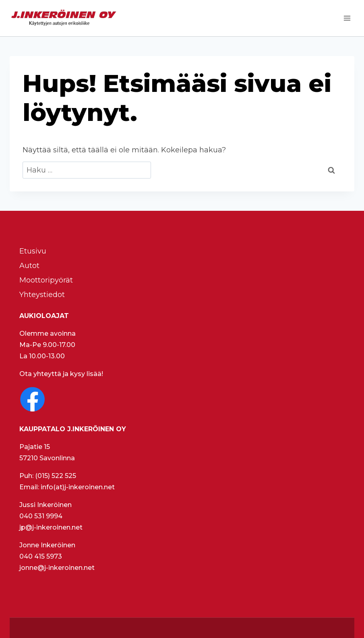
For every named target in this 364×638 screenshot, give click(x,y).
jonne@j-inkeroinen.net (57, 568)
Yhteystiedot (42, 295)
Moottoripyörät (46, 280)
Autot (29, 266)
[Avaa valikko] (347, 18)
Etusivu (33, 251)
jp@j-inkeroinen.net (51, 527)
